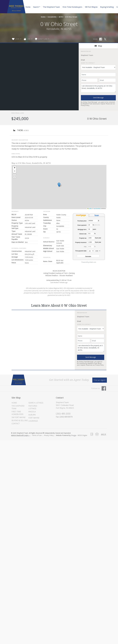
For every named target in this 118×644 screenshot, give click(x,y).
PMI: (85, 247)
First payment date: (81, 251)
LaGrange (33, 421)
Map (98, 46)
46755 (61, 17)
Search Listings (36, 403)
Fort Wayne (34, 418)
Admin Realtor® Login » (20, 435)
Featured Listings (33, 407)
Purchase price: (82, 221)
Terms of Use (37, 435)
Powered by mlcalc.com (89, 262)
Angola (32, 412)
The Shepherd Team (51, 7)
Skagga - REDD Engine (79, 435)
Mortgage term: (82, 230)
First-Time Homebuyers (72, 7)
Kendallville (52, 17)
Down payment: (82, 225)
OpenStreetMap (97, 209)
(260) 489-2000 (63, 414)
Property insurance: (81, 242)
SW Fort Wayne (91, 7)
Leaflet (90, 209)
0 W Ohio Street (71, 17)
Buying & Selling (107, 7)
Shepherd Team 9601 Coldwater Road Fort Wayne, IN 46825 (65, 405)
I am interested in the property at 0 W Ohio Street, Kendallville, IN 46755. (98, 88)
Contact (16, 424)
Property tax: (83, 238)
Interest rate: (83, 234)
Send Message (98, 98)
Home (28, 7)
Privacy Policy (85, 105)
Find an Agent (100, 380)
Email (83, 60)
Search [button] (36, 7)
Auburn (32, 415)
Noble (43, 17)
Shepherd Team (87, 55)
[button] (59, 185)
